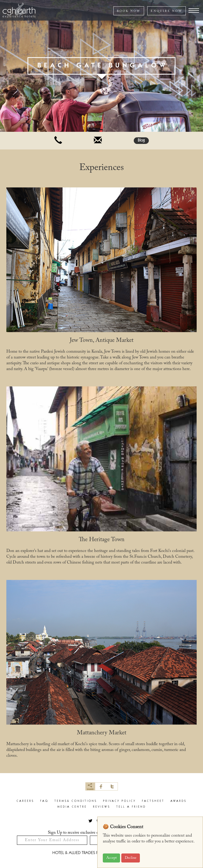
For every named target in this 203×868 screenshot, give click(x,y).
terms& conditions (76, 801)
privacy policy (119, 801)
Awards (179, 801)
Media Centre (72, 807)
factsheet (153, 801)
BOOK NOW (129, 11)
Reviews (102, 807)
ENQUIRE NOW (167, 11)
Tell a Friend (131, 807)
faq (44, 801)
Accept (111, 858)
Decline (131, 858)
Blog (141, 141)
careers (25, 801)
